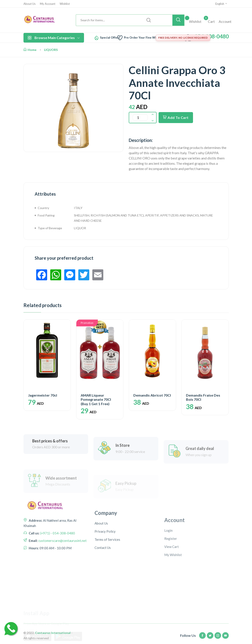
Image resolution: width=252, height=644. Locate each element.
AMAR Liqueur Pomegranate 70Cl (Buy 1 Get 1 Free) (96, 399)
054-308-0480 (212, 36)
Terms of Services (107, 574)
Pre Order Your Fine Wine (142, 38)
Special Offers (110, 38)
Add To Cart (176, 117)
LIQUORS (51, 50)
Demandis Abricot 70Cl (152, 395)
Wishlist (65, 4)
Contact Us (103, 582)
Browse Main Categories (54, 38)
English (221, 4)
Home (30, 50)
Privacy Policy (105, 566)
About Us (29, 4)
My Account (48, 4)
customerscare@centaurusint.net (62, 567)
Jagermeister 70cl (43, 395)
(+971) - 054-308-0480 (57, 559)
